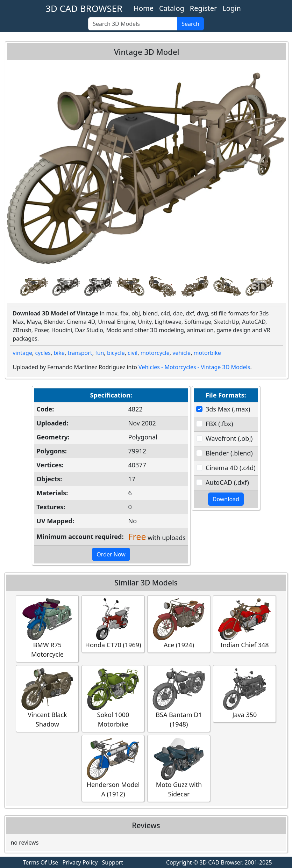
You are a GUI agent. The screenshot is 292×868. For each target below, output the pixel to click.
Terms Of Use (41, 862)
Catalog (172, 8)
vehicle (181, 353)
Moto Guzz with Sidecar (179, 768)
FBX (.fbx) (219, 424)
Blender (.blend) (229, 453)
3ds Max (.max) (228, 409)
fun (99, 353)
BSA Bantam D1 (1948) (179, 698)
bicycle (116, 353)
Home (144, 8)
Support (113, 862)
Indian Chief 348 (244, 624)
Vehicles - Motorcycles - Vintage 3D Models (194, 367)
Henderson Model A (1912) (113, 768)
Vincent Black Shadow (47, 698)
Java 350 (244, 694)
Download (226, 499)
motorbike (207, 353)
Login (232, 8)
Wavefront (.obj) (229, 438)
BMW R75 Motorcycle (47, 628)
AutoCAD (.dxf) (227, 482)
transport (80, 353)
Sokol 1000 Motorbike (113, 698)
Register (204, 8)
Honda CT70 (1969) (113, 624)
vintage (22, 353)
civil (133, 353)
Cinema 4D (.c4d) (231, 468)
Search (190, 24)
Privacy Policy (80, 862)
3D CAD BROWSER (84, 8)
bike (59, 353)
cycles (43, 353)
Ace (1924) (179, 624)
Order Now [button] (111, 554)
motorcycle (155, 353)
